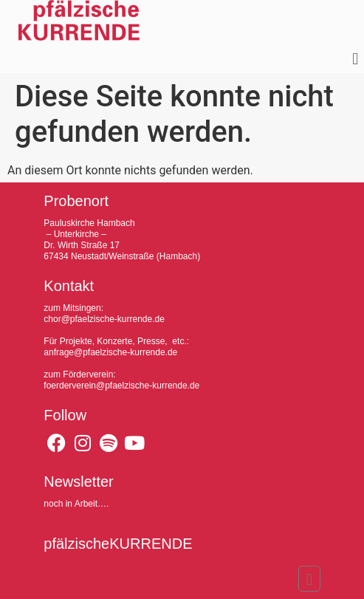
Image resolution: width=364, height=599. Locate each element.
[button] (356, 59)
